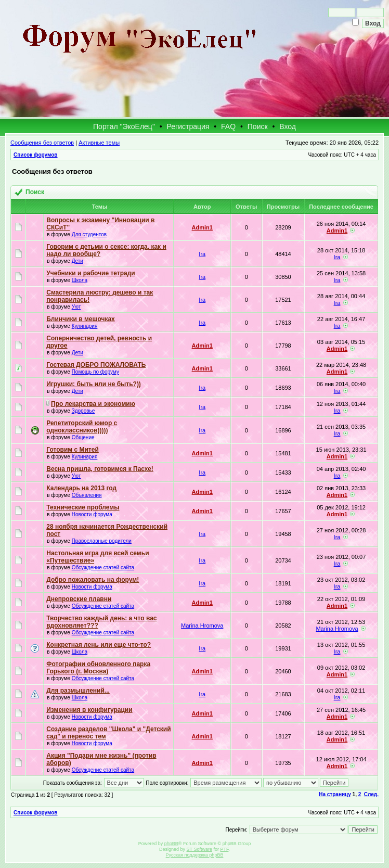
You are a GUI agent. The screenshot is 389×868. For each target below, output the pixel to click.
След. (371, 794)
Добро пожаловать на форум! (93, 580)
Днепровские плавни (79, 599)
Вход (288, 126)
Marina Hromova (202, 626)
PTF (224, 849)
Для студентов (89, 234)
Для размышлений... (78, 691)
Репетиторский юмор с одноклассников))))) (82, 427)
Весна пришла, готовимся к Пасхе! (100, 469)
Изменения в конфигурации (89, 710)
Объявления (87, 495)
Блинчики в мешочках (81, 319)
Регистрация (188, 126)
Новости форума (92, 514)
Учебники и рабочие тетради (90, 273)
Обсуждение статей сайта (103, 567)
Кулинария (85, 326)
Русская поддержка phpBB (195, 855)
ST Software (199, 849)
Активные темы (99, 143)
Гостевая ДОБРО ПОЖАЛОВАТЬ (96, 365)
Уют (76, 307)
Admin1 (202, 227)
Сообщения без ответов (42, 143)
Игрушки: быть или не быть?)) (94, 384)
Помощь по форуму (95, 372)
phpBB (171, 844)
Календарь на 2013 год (81, 488)
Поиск (258, 126)
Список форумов (36, 155)
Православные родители (102, 541)
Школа (80, 280)
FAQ (228, 126)
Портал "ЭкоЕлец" (124, 126)
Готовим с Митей (73, 450)
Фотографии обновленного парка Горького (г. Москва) (98, 668)
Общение (83, 437)
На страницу (335, 794)
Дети (77, 261)
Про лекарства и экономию (93, 404)
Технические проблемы (83, 507)
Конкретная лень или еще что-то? (99, 645)
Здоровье (83, 411)
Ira (202, 254)
